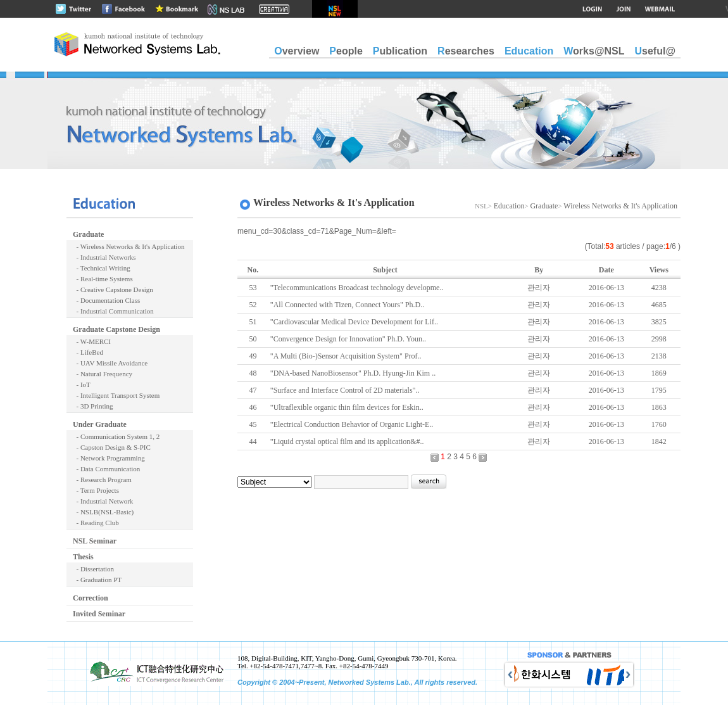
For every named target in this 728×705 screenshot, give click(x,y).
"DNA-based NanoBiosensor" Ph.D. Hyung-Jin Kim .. (353, 373)
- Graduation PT (97, 580)
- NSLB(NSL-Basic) (103, 512)
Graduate (88, 234)
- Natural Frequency (103, 374)
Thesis (83, 557)
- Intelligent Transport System (116, 395)
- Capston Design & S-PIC (112, 447)
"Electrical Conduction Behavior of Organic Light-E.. (352, 424)
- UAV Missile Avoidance (110, 363)
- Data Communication (106, 469)
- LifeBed (88, 352)
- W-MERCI (92, 341)
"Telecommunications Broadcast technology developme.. (357, 288)
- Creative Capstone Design (113, 289)
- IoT (82, 384)
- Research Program (102, 480)
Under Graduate (100, 424)
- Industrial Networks (104, 257)
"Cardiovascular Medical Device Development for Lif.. (354, 322)
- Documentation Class (106, 300)
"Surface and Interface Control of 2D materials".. (345, 390)
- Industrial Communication (113, 311)
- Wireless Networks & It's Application (129, 246)
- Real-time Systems (103, 279)
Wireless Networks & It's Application (620, 206)
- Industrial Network (103, 501)
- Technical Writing (102, 268)
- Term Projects (96, 490)
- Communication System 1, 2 (116, 436)
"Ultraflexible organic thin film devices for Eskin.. (347, 407)
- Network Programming (109, 458)
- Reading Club (96, 523)
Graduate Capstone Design (116, 329)
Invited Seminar (99, 614)
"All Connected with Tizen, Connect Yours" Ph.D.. (347, 305)
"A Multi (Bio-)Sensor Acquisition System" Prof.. (346, 356)
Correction (91, 598)
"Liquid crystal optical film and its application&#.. (347, 441)
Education (509, 206)
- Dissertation (93, 569)
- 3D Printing (93, 406)
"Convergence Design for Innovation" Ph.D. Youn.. (348, 339)
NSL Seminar (95, 541)
